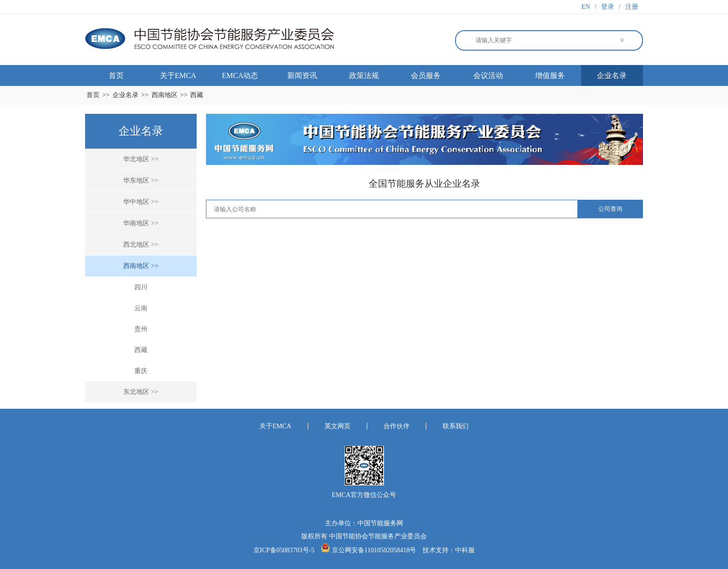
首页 (116, 75)
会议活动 (488, 75)
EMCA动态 (240, 75)
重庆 (141, 371)
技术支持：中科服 (449, 550)
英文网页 (338, 426)
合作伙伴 (397, 426)
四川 (141, 287)
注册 (632, 7)
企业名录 (612, 75)
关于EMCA (178, 75)
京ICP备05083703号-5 (285, 550)
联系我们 (456, 426)
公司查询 (610, 209)
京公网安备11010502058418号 (374, 550)
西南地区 (165, 95)
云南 (141, 308)
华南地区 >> (141, 223)
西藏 (197, 95)
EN (586, 7)
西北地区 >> (141, 245)
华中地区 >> (141, 202)
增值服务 (550, 75)
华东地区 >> (141, 180)
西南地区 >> (141, 266)
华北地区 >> (141, 159)
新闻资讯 (302, 75)
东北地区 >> (141, 392)
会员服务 (426, 75)
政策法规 (364, 75)
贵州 (141, 329)
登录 (608, 7)
